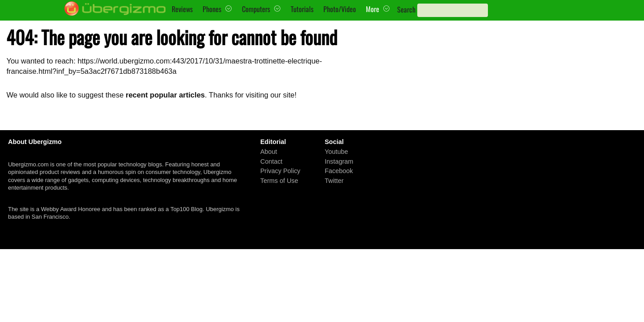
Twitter (334, 181)
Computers (256, 9)
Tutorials (302, 9)
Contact (271, 161)
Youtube (336, 152)
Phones (212, 9)
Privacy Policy (280, 171)
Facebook (339, 171)
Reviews (182, 9)
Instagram (339, 161)
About (269, 152)
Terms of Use (279, 181)
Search (406, 9)
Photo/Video (340, 9)
